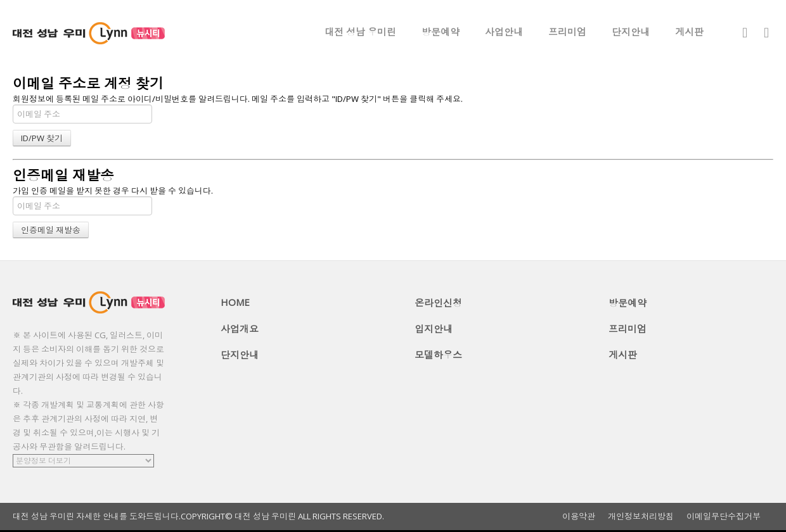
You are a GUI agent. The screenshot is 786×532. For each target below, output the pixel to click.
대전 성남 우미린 (360, 32)
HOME (235, 302)
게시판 (689, 32)
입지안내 (434, 329)
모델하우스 (438, 355)
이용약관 (579, 516)
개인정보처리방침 (641, 516)
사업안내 (504, 32)
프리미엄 (567, 32)
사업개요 (240, 329)
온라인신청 (438, 303)
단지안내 (631, 32)
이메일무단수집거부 (724, 516)
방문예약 (441, 32)
